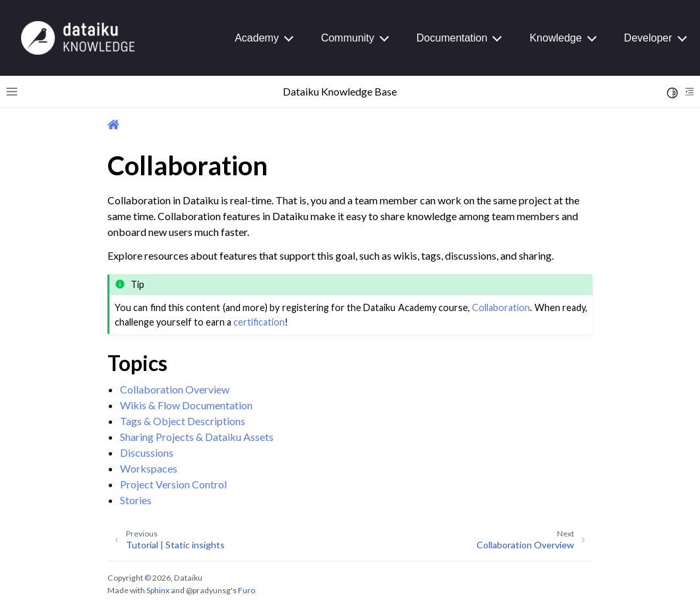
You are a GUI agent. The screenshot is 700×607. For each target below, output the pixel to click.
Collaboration (501, 307)
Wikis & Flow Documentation (186, 405)
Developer (648, 38)
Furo (247, 590)
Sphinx (158, 590)
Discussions (147, 452)
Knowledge (555, 38)
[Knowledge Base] (78, 37)
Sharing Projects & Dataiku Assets (197, 437)
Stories (136, 500)
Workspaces (149, 468)
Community (348, 38)
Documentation (452, 38)
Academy (257, 38)
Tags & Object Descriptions (183, 421)
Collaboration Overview (175, 389)
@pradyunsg (208, 590)
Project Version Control (173, 484)
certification (259, 322)
